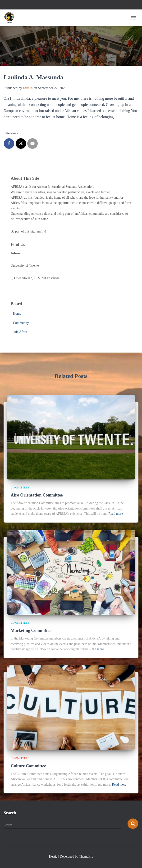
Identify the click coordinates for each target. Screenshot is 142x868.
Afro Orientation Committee (37, 495)
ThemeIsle (86, 857)
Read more (116, 514)
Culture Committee (28, 766)
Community (21, 323)
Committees (20, 488)
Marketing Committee (31, 631)
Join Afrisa (20, 332)
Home (17, 314)
